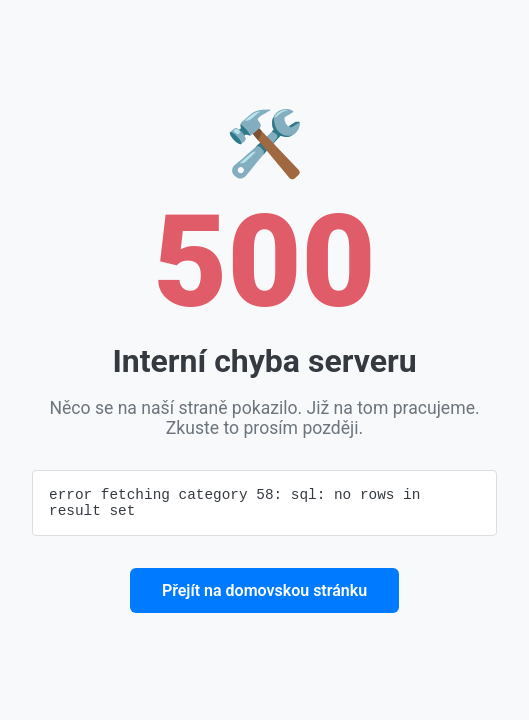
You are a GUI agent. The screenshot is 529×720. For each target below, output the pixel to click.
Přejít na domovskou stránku (264, 593)
